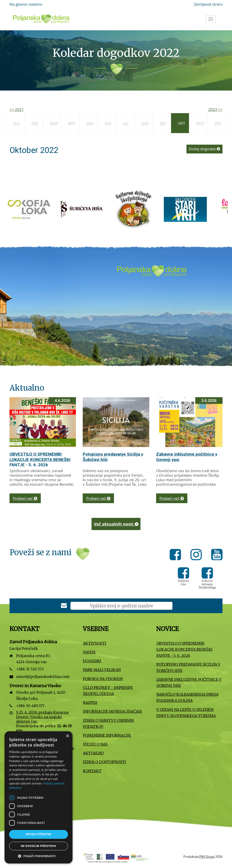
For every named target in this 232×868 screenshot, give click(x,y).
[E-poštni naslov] (121, 606)
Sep (163, 123)
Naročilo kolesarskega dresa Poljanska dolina (187, 697)
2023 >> (215, 109)
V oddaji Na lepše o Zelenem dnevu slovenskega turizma (186, 713)
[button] (39, 856)
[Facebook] (177, 555)
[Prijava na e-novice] (64, 606)
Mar (54, 123)
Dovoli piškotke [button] (39, 834)
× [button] (67, 736)
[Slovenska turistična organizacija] (24, 209)
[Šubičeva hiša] (181, 209)
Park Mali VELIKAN (102, 670)
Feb (35, 123)
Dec (218, 123)
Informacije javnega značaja (112, 711)
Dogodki (92, 661)
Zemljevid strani (208, 4)
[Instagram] (197, 555)
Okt (181, 123)
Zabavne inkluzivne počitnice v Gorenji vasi (189, 683)
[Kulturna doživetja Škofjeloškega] (207, 576)
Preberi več (25, 498)
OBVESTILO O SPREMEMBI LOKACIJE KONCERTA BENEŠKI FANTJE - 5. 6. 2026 (40, 460)
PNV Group (207, 857)
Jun (108, 123)
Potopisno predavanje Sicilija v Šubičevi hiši (188, 667)
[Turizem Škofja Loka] (129, 209)
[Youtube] (217, 555)
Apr (71, 123)
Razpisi (90, 703)
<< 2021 (17, 109)
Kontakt (92, 771)
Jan (16, 123)
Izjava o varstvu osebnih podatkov (108, 723)
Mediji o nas (95, 744)
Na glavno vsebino (26, 4)
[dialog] (39, 797)
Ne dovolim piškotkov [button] (39, 846)
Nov (200, 123)
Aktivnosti (95, 643)
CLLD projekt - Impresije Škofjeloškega (108, 691)
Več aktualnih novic (116, 524)
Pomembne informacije (107, 735)
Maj (90, 123)
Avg (145, 123)
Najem (89, 652)
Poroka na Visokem (103, 679)
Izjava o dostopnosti (104, 762)
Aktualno (93, 753)
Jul (126, 123)
